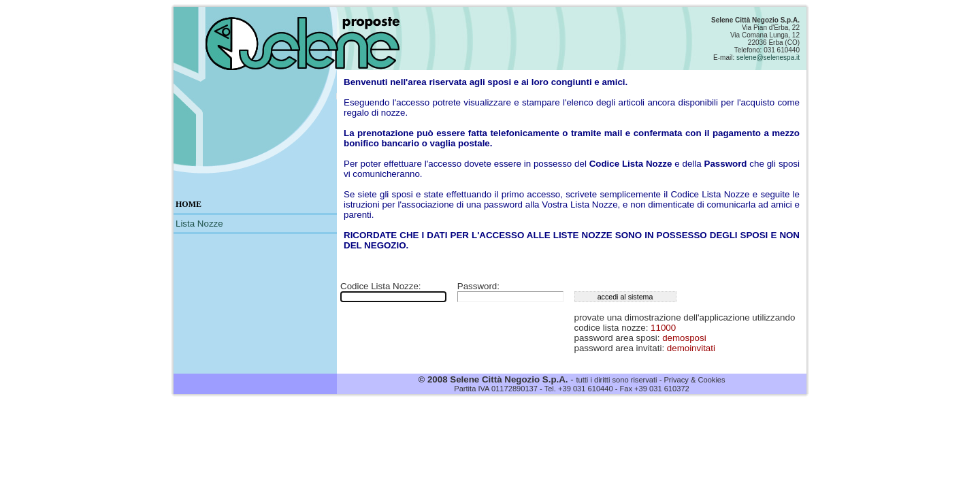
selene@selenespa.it (768, 58)
